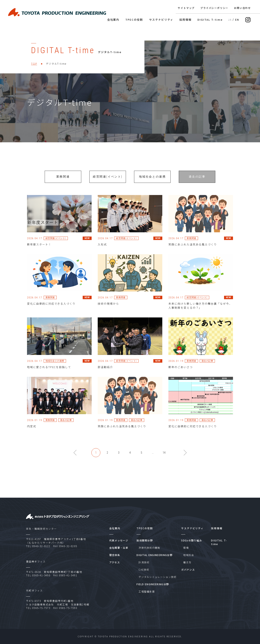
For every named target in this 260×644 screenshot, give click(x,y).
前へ (78, 456)
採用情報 (185, 20)
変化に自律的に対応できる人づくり (51, 309)
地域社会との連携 (152, 182)
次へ (188, 456)
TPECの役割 (134, 20)
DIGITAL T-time (210, 20)
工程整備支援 (147, 591)
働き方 (187, 562)
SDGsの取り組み (192, 540)
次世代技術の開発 (149, 548)
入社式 (102, 249)
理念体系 (115, 555)
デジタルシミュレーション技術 (157, 577)
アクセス (115, 562)
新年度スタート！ (39, 249)
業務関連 (63, 182)
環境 (186, 548)
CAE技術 (144, 570)
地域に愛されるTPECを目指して (49, 372)
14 (164, 458)
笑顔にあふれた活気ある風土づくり (193, 249)
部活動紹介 (105, 372)
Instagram (248, 20)
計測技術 (144, 562)
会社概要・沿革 (119, 548)
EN (237, 20)
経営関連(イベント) (108, 182)
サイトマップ (186, 8)
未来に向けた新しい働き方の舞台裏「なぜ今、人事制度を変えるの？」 (200, 311)
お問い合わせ (242, 8)
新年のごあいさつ (181, 372)
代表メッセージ (119, 540)
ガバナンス (188, 570)
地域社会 (189, 555)
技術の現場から (108, 309)
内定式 (32, 431)
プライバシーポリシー (214, 8)
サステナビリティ (161, 20)
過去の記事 (197, 182)
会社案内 (113, 20)
